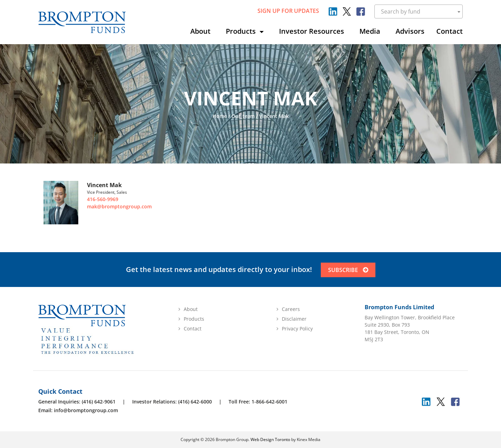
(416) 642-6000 (195, 402)
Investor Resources (312, 31)
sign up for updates (288, 11)
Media (370, 31)
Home (220, 116)
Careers (291, 309)
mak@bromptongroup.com (119, 206)
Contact (450, 31)
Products (242, 31)
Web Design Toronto (270, 439)
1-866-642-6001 (269, 402)
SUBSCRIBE (348, 270)
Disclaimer (294, 319)
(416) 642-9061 (99, 402)
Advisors (410, 31)
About (200, 31)
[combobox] (419, 11)
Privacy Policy (297, 329)
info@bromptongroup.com (86, 410)
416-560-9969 (103, 199)
